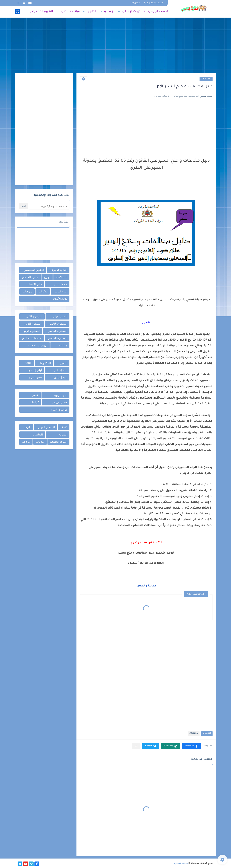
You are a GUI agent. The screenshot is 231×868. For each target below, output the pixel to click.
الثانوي (92, 12)
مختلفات (206, 79)
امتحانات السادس (32, 338)
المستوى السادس (57, 338)
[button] (191, 746)
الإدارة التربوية (59, 270)
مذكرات (43, 291)
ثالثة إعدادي (61, 370)
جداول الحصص (30, 277)
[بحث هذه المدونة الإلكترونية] (49, 206)
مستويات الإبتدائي (134, 12)
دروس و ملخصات (38, 345)
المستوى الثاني (33, 324)
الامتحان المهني (46, 427)
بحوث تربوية (60, 395)
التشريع (63, 435)
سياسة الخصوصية (153, 3)
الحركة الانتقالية (58, 442)
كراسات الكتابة (59, 410)
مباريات (40, 442)
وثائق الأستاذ (60, 299)
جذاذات (63, 345)
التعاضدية (38, 435)
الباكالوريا (46, 363)
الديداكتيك (62, 277)
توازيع (47, 277)
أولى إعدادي (35, 370)
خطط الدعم (61, 284)
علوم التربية (61, 291)
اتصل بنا (136, 3)
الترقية (27, 427)
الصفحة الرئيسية (158, 12)
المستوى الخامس (57, 331)
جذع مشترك (35, 377)
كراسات (34, 402)
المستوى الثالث (58, 324)
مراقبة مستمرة (70, 12)
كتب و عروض (60, 402)
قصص (35, 395)
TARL (28, 363)
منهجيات (28, 291)
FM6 (65, 427)
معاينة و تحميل (146, 586)
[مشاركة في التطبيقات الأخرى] (136, 746)
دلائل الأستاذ (35, 284)
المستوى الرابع (32, 331)
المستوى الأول (34, 316)
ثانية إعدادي (61, 377)
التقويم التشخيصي (41, 12)
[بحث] (18, 12)
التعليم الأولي (60, 316)
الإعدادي (109, 12)
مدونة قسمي (181, 863)
